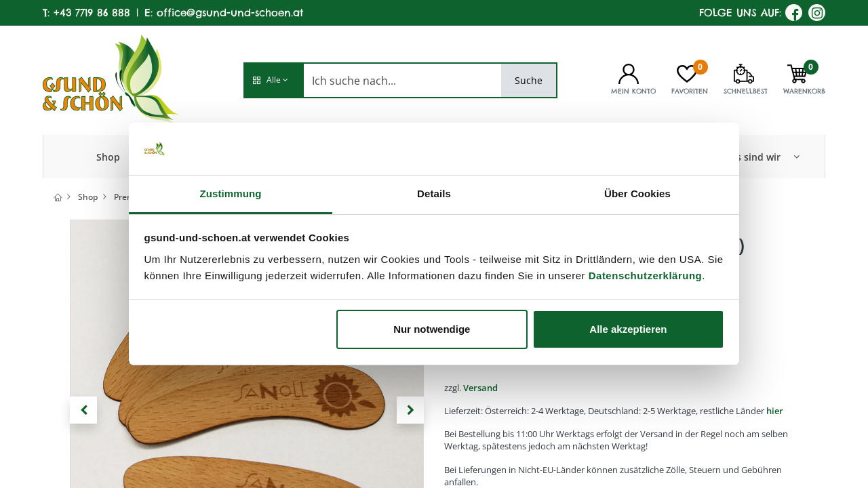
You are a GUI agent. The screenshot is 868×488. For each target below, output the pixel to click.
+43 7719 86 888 (92, 13)
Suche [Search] (529, 80)
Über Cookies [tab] (637, 194)
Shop (88, 197)
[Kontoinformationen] (629, 73)
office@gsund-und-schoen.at (230, 13)
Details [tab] (434, 194)
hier (775, 411)
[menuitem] (108, 157)
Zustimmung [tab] (231, 194)
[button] (273, 80)
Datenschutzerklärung (646, 276)
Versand (480, 388)
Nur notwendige (432, 329)
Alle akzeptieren (628, 329)
